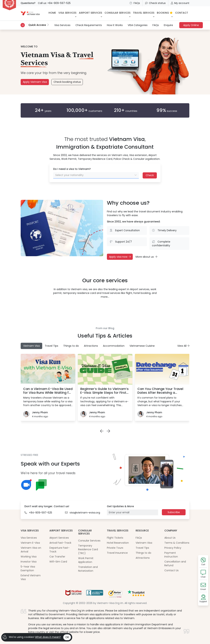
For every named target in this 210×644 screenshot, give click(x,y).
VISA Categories (138, 25)
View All (183, 346)
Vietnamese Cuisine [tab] (142, 346)
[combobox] (96, 175)
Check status (155, 3)
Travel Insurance (117, 553)
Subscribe (174, 512)
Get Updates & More (120, 506)
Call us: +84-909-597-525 (54, 3)
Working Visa (29, 557)
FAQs (135, 3)
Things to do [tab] (71, 346)
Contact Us (171, 570)
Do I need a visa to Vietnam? (72, 169)
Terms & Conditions (177, 543)
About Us (170, 538)
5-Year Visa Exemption (28, 569)
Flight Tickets (115, 538)
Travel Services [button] (144, 13)
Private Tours (115, 548)
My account (180, 3)
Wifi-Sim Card (58, 562)
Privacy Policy (173, 548)
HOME (52, 13)
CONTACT (182, 13)
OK (67, 637)
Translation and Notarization (88, 569)
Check (150, 175)
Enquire (168, 25)
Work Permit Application (86, 560)
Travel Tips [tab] (51, 346)
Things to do (143, 553)
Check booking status (67, 82)
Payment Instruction (171, 555)
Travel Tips (142, 548)
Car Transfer (57, 557)
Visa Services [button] (67, 13)
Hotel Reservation (118, 543)
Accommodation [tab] (114, 346)
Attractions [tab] (91, 346)
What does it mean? (48, 637)
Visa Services (62, 25)
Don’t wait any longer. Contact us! (47, 506)
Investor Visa (29, 562)
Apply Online (191, 25)
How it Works (115, 25)
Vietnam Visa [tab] (31, 346)
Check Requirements (89, 25)
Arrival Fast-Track (60, 543)
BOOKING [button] (165, 13)
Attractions (143, 558)
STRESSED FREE (29, 455)
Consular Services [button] (117, 13)
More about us (146, 257)
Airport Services (59, 538)
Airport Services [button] (90, 13)
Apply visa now (120, 257)
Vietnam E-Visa (30, 543)
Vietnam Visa (144, 543)
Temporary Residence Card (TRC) (88, 549)
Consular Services (89, 541)
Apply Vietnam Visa (35, 82)
